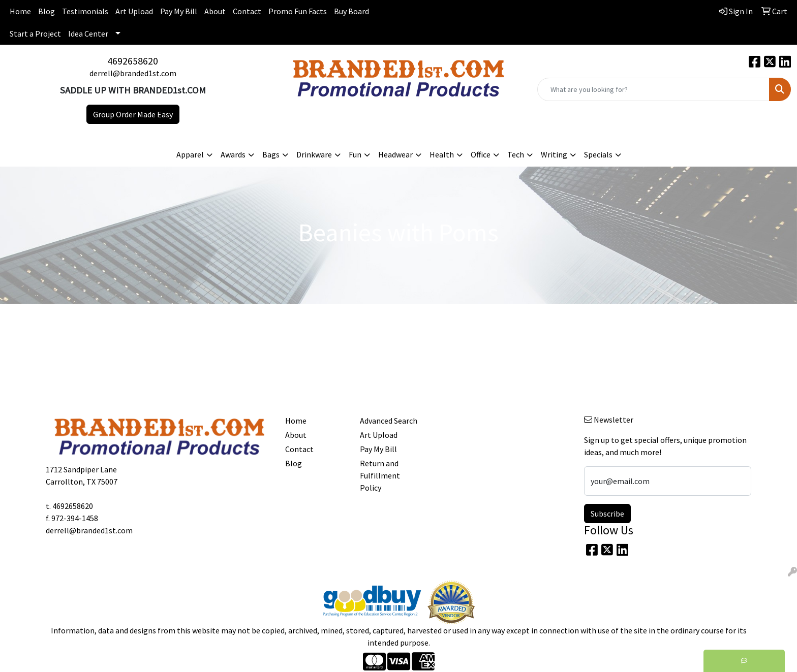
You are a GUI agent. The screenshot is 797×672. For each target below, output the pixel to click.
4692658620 (133, 61)
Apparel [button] (190, 154)
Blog (47, 11)
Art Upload (134, 11)
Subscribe (607, 514)
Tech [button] (516, 154)
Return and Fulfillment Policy (380, 475)
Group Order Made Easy (133, 114)
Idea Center (88, 34)
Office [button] (481, 154)
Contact (247, 11)
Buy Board (351, 11)
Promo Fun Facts (298, 11)
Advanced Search (389, 421)
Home (20, 11)
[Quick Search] (653, 89)
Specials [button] (598, 154)
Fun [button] (355, 154)
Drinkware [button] (314, 154)
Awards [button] (233, 154)
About (215, 11)
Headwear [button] (395, 154)
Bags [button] (271, 154)
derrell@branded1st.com (133, 73)
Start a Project (35, 34)
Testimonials (85, 11)
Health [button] (442, 154)
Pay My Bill (179, 11)
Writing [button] (554, 154)
